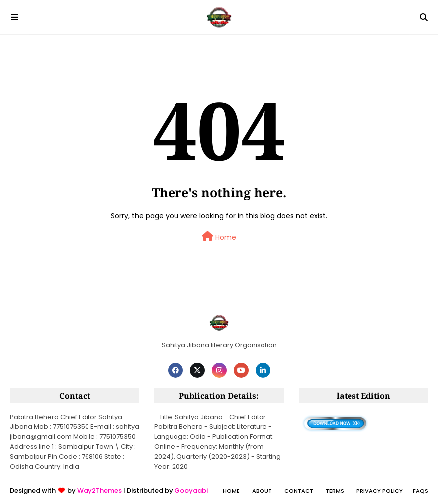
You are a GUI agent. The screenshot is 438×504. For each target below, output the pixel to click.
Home (219, 237)
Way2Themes (99, 490)
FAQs (420, 491)
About (262, 491)
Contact (299, 491)
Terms (335, 491)
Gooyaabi (191, 490)
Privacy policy (380, 491)
